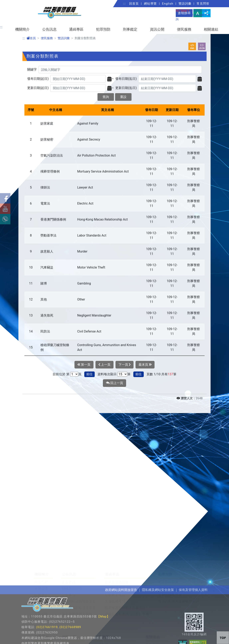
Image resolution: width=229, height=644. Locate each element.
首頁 (31, 38)
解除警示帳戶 (202, 11)
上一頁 (104, 365)
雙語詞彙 (185, 4)
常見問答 (203, 4)
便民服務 (184, 29)
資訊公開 (157, 29)
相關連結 (211, 29)
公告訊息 (49, 29)
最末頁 (145, 365)
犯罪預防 (103, 29)
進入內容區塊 (10, 2)
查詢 (106, 97)
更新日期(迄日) (126, 88)
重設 (123, 97)
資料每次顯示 (107, 374)
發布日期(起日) (38, 79)
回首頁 (134, 4)
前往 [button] (89, 374)
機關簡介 (22, 29)
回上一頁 (114, 383)
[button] (223, 638)
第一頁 (84, 365)
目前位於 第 (61, 374)
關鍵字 (32, 69)
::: (124, 4)
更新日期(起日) (38, 88)
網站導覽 (150, 4)
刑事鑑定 (130, 29)
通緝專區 (76, 29)
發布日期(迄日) (126, 79)
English (168, 4)
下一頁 (125, 365)
